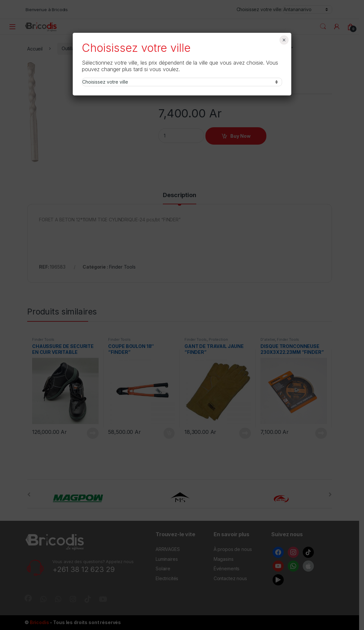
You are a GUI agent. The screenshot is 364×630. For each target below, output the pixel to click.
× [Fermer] (284, 40)
